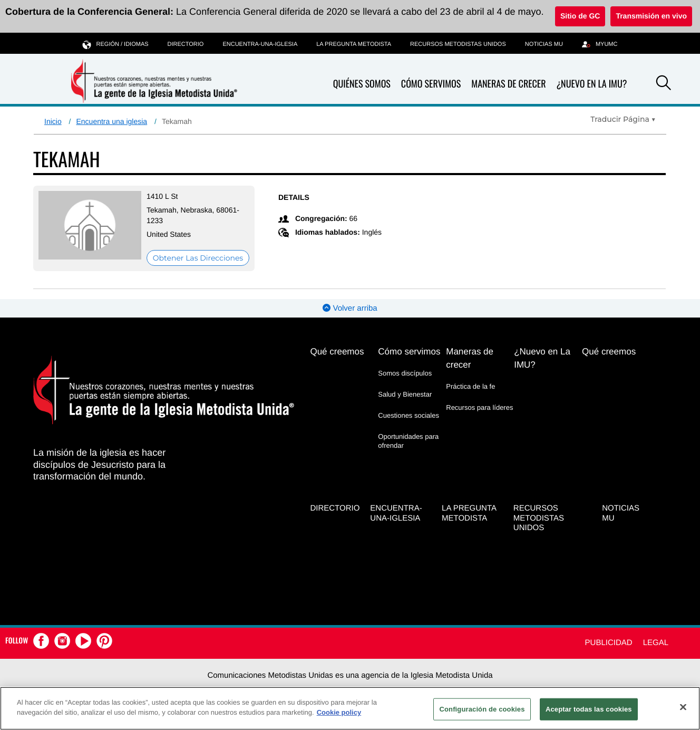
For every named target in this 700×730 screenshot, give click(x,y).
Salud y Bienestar (405, 394)
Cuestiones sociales (409, 415)
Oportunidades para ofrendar (408, 441)
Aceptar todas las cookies (589, 709)
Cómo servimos (431, 84)
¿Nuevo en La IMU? (591, 84)
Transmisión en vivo (651, 16)
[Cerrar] (683, 707)
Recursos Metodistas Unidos (458, 44)
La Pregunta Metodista (354, 44)
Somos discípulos (405, 373)
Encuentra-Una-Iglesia (260, 44)
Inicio (53, 121)
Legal (656, 643)
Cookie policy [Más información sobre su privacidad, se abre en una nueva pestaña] (339, 712)
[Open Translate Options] (623, 119)
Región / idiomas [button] (116, 44)
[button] (664, 84)
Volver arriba (350, 308)
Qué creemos (337, 352)
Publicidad (609, 643)
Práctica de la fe (470, 386)
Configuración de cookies (482, 709)
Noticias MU (544, 44)
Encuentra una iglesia (111, 121)
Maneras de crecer (508, 84)
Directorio (186, 44)
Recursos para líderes (479, 407)
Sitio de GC (580, 16)
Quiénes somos (362, 84)
